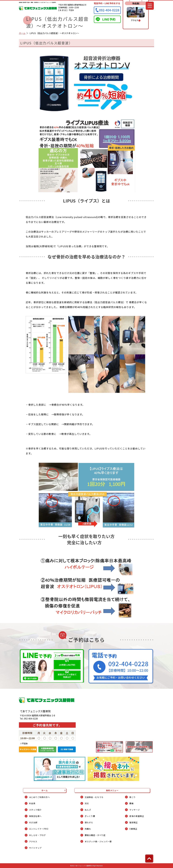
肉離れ (88, 829)
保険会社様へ (35, 816)
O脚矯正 (133, 829)
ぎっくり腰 (90, 816)
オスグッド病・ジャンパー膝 (98, 841)
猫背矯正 (134, 822)
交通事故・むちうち (94, 797)
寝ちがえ (89, 822)
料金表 (32, 803)
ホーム (22, 33)
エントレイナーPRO (39, 829)
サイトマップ (35, 848)
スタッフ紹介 (35, 810)
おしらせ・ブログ (37, 835)
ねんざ (88, 810)
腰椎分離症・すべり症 (95, 835)
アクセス (33, 841)
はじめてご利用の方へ (39, 797)
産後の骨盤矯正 (137, 816)
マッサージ (135, 810)
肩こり (132, 797)
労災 (87, 803)
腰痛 (131, 803)
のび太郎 (33, 822)
